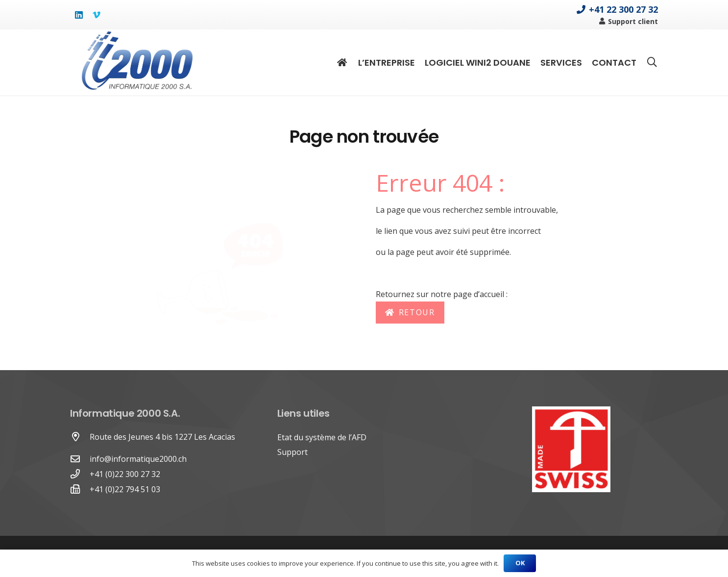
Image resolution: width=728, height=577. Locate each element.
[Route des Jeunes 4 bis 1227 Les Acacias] (80, 437)
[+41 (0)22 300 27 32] (80, 474)
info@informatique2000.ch (138, 459)
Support (292, 452)
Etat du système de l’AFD (322, 437)
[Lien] (137, 63)
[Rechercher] (652, 63)
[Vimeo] (97, 15)
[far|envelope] (80, 459)
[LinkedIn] (79, 15)
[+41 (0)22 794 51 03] (80, 489)
